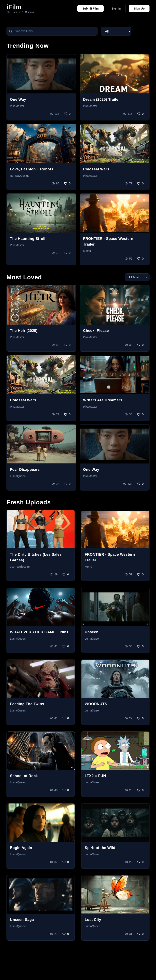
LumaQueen (18, 476)
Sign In (116, 9)
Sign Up (139, 9)
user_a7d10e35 (20, 567)
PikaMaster (17, 106)
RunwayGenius (20, 176)
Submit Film (90, 9)
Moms (87, 251)
